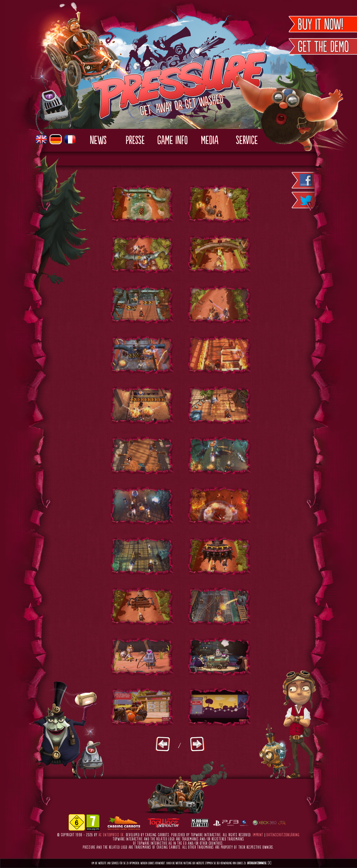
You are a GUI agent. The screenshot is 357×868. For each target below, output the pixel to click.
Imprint (258, 835)
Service (247, 141)
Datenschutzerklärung (283, 835)
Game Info (172, 141)
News (98, 141)
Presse (135, 141)
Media (209, 141)
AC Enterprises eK (111, 835)
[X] (269, 863)
